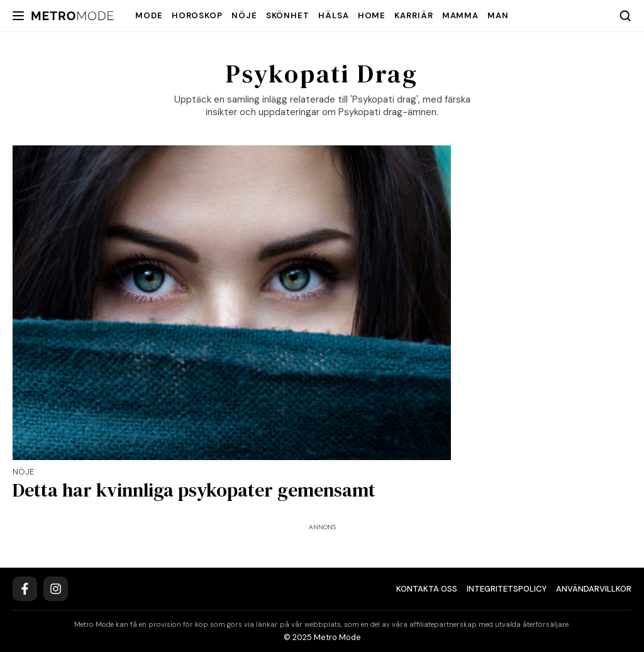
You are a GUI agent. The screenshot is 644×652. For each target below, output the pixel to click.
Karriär (414, 15)
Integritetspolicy (507, 589)
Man (498, 15)
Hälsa (334, 15)
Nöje (244, 15)
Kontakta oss (427, 589)
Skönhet (288, 15)
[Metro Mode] (73, 16)
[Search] (625, 16)
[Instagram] (56, 589)
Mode (149, 15)
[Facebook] (25, 589)
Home (372, 15)
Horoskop (197, 15)
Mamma (461, 15)
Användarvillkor (594, 589)
